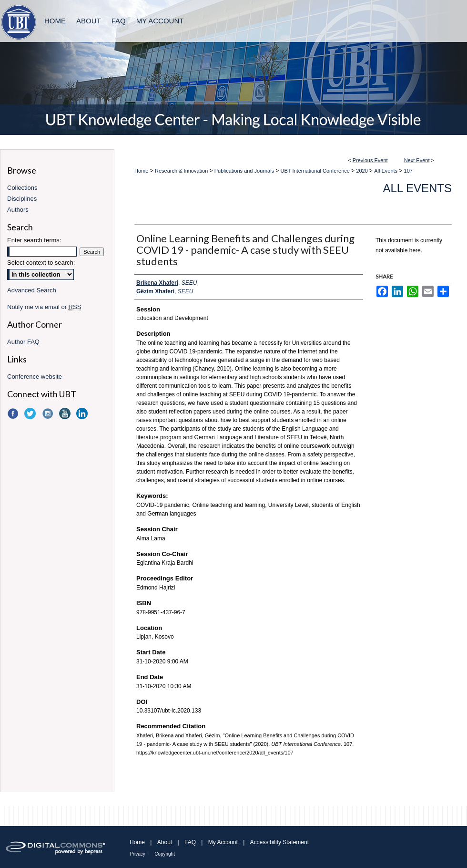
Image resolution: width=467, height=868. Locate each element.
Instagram (49, 413)
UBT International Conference (316, 171)
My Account (223, 842)
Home (141, 171)
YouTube (66, 413)
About (165, 842)
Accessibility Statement (279, 842)
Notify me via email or (44, 307)
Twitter (31, 413)
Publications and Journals (245, 171)
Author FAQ (23, 342)
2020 (363, 171)
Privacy (137, 854)
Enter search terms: (34, 240)
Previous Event (370, 160)
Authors (18, 210)
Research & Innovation (182, 171)
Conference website (35, 377)
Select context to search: (41, 263)
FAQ (190, 842)
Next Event (417, 160)
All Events (386, 171)
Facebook (14, 413)
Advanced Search (32, 290)
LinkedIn (83, 413)
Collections (22, 188)
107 (408, 171)
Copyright (165, 854)
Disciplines (22, 199)
